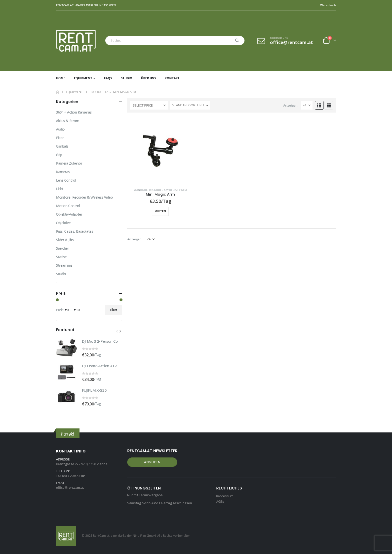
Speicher (62, 248)
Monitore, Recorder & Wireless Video (160, 190)
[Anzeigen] (307, 105)
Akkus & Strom (68, 121)
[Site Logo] (79, 41)
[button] (319, 105)
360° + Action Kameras (74, 112)
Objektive (63, 223)
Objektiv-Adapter (69, 214)
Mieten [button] (160, 211)
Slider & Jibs (65, 240)
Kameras (63, 172)
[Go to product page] (160, 151)
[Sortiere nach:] (190, 105)
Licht (60, 189)
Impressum (225, 496)
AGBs (220, 501)
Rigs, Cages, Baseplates (74, 231)
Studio (126, 78)
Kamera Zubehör (69, 163)
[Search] (237, 41)
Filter (60, 138)
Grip (59, 155)
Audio (60, 129)
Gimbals (62, 146)
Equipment (83, 78)
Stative (61, 257)
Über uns (148, 78)
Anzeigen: (291, 105)
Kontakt (172, 78)
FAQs (108, 78)
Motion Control (68, 206)
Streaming (64, 265)
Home (61, 78)
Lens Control (66, 180)
